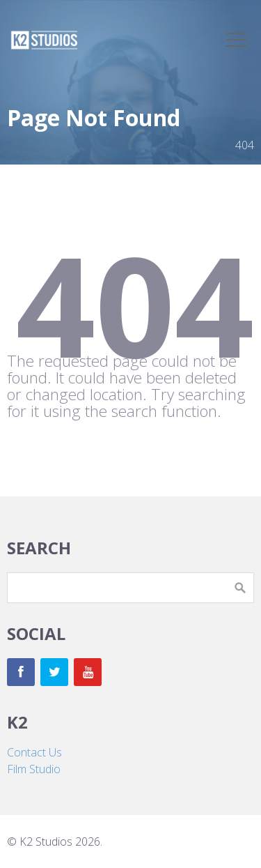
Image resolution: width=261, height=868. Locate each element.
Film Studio (34, 769)
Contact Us (34, 752)
